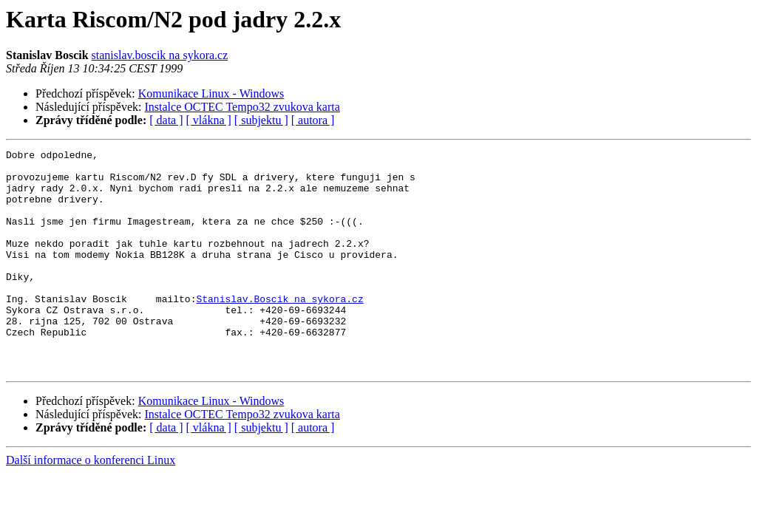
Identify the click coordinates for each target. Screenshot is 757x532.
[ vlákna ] (209, 120)
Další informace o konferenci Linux (91, 504)
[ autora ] (313, 120)
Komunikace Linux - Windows (211, 93)
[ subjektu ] (261, 120)
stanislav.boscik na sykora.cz (160, 55)
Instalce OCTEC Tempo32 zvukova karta (242, 107)
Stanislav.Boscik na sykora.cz (279, 330)
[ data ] (166, 120)
